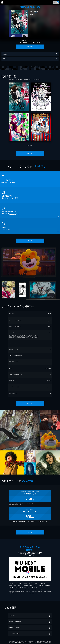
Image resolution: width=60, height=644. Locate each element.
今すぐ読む (30, 47)
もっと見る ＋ (30, 145)
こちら (31, 338)
